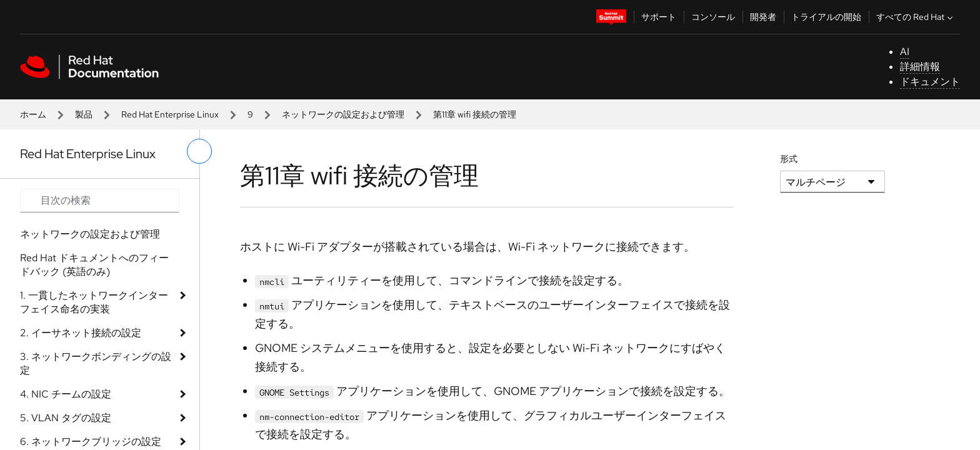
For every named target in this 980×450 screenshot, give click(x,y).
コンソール (713, 17)
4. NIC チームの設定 (66, 394)
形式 (789, 159)
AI (905, 52)
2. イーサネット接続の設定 (81, 333)
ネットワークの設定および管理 (343, 114)
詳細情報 (920, 67)
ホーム (33, 114)
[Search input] (100, 201)
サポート (659, 17)
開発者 (763, 17)
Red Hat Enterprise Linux (170, 114)
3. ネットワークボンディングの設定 (96, 363)
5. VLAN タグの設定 (66, 418)
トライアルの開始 (826, 17)
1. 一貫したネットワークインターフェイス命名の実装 (94, 302)
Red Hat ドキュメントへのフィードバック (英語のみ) (94, 265)
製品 (84, 114)
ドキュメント (930, 82)
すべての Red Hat (916, 17)
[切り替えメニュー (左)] (199, 151)
